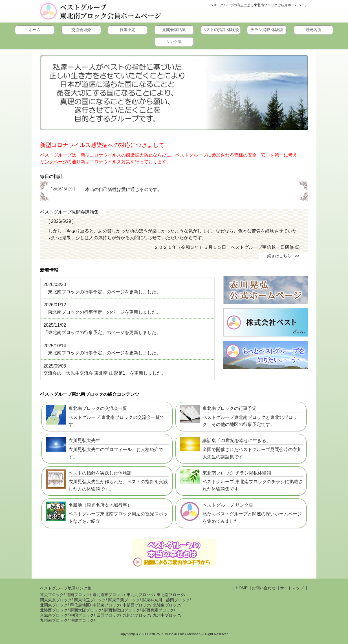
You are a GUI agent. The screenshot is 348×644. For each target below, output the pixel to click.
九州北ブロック (136, 615)
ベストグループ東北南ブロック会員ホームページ (110, 11)
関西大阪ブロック (86, 610)
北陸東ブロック (167, 605)
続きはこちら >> (283, 256)
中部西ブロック (136, 605)
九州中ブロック (167, 615)
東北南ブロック (171, 595)
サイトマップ (292, 588)
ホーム (35, 30)
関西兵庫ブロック (158, 610)
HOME (241, 588)
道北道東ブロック (108, 595)
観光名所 (313, 30)
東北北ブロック (140, 595)
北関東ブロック (54, 605)
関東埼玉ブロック (90, 600)
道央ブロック (52, 595)
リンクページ (54, 162)
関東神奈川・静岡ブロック (166, 600)
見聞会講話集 (174, 30)
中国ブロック (82, 615)
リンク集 (174, 41)
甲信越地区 (80, 605)
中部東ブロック (106, 605)
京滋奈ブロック (54, 615)
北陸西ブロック (54, 610)
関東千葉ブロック (124, 600)
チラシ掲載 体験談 (267, 30)
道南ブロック (78, 595)
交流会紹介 (81, 30)
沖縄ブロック (82, 620)
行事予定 (127, 30)
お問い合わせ (264, 588)
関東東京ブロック (56, 600)
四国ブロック (108, 615)
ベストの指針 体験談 (221, 30)
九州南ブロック (54, 620)
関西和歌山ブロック (122, 610)
